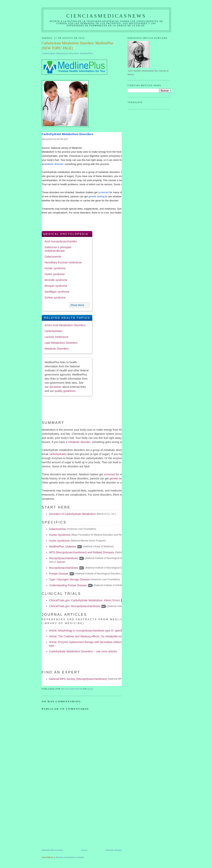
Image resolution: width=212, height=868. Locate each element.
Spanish (61, 562)
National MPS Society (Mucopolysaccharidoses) (78, 679)
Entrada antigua (114, 850)
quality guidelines (65, 391)
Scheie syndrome (55, 298)
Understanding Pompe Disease (68, 585)
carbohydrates (58, 454)
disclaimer (55, 387)
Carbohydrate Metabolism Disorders (68, 134)
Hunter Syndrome (60, 535)
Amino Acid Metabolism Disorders (65, 325)
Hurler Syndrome (59, 541)
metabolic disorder (53, 164)
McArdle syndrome (56, 280)
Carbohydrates (54, 331)
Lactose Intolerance (57, 337)
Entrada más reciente (52, 850)
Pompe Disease (59, 574)
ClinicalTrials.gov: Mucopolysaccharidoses (75, 606)
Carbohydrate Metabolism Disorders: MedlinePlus (67, 53)
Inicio (84, 850)
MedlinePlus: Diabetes (63, 546)
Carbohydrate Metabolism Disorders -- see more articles (83, 651)
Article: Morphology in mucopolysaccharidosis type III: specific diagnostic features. (99, 631)
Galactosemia (53, 257)
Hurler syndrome (55, 274)
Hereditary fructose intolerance (63, 262)
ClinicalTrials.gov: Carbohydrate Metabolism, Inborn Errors (85, 600)
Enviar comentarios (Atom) (70, 857)
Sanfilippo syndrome (57, 292)
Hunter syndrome (55, 268)
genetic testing (96, 196)
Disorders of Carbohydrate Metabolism (73, 514)
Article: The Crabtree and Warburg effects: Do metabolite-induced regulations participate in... (105, 636)
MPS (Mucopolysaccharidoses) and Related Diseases (82, 553)
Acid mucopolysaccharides (61, 241)
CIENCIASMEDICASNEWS (106, 16)
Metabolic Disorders (57, 349)
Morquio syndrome (56, 286)
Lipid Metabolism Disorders (61, 343)
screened (103, 192)
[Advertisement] (71, 821)
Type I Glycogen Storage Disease (70, 579)
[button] (79, 305)
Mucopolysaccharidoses (64, 558)
